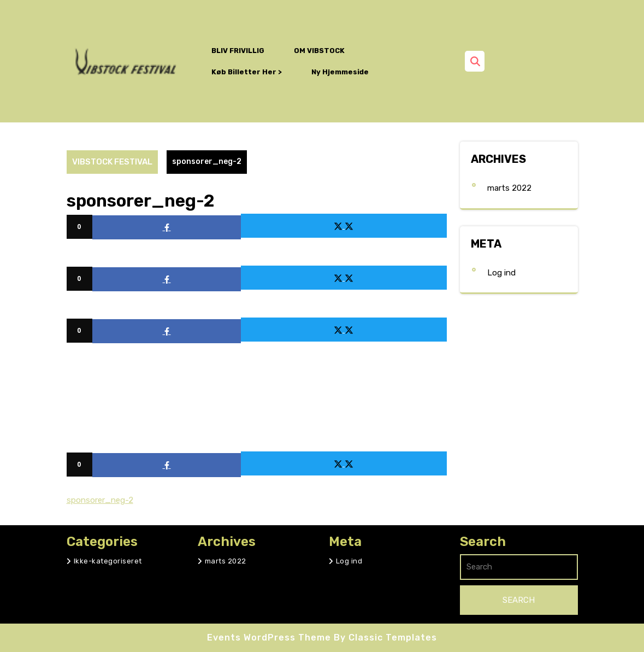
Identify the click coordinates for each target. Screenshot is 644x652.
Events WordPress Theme (270, 638)
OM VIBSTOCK (319, 51)
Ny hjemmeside (340, 72)
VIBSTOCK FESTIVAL (112, 162)
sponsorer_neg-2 (100, 500)
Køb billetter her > (247, 72)
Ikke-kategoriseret (108, 561)
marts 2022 (509, 188)
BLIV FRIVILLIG (238, 51)
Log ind (501, 273)
